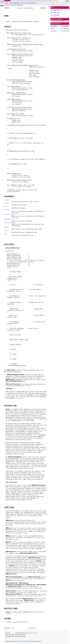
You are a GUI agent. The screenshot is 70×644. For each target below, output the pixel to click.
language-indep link (57, 10)
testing (53, 29)
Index (7, 3)
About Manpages (15, 3)
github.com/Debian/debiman (21, 641)
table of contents (57, 19)
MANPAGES (7, 1)
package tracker (55, 13)
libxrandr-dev (14, 5)
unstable (53, 31)
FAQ (22, 3)
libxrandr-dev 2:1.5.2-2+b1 (30, 633)
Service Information (31, 3)
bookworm (8, 5)
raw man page (55, 15)
